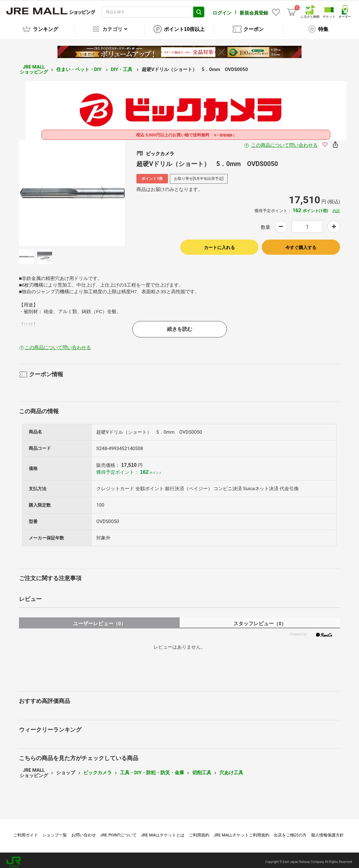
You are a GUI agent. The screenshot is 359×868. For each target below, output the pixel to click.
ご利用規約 (199, 832)
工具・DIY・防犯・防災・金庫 (152, 770)
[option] (72, 189)
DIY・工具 (122, 66)
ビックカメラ (98, 770)
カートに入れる (219, 244)
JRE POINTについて (118, 832)
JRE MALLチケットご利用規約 (242, 832)
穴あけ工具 (231, 770)
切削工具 (202, 770)
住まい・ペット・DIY (79, 66)
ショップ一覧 (55, 832)
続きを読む (180, 326)
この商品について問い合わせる (284, 142)
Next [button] (99, 189)
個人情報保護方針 (327, 832)
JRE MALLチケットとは (163, 832)
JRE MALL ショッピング (34, 66)
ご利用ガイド (26, 832)
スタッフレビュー (260, 620)
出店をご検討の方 (290, 832)
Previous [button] (45, 189)
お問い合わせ (84, 832)
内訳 (336, 207)
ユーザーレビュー (99, 620)
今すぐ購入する (301, 244)
